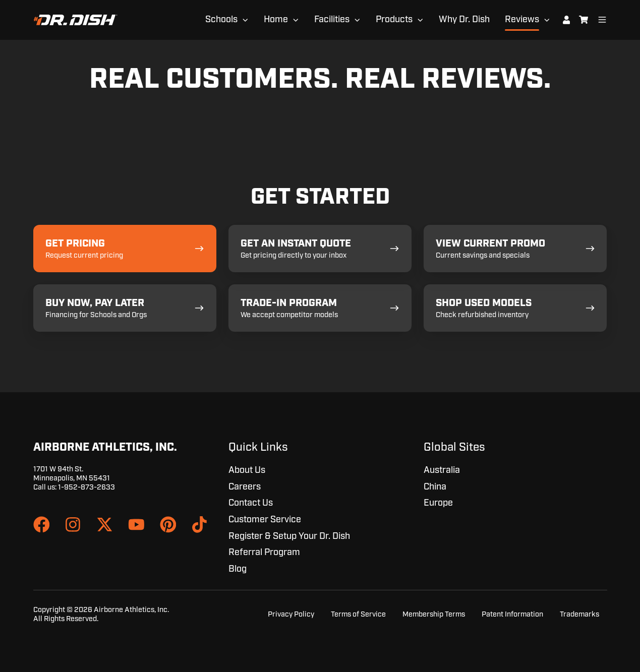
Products (394, 20)
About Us (247, 470)
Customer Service (265, 520)
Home (276, 20)
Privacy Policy (291, 614)
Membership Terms (434, 614)
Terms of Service (358, 614)
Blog (238, 569)
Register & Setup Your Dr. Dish (289, 536)
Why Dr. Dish (464, 20)
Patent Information (512, 614)
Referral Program (264, 553)
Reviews (522, 20)
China (435, 487)
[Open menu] (602, 20)
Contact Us (251, 503)
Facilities (332, 20)
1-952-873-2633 (86, 487)
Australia (442, 470)
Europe (438, 503)
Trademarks (579, 614)
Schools (221, 20)
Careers (245, 487)
